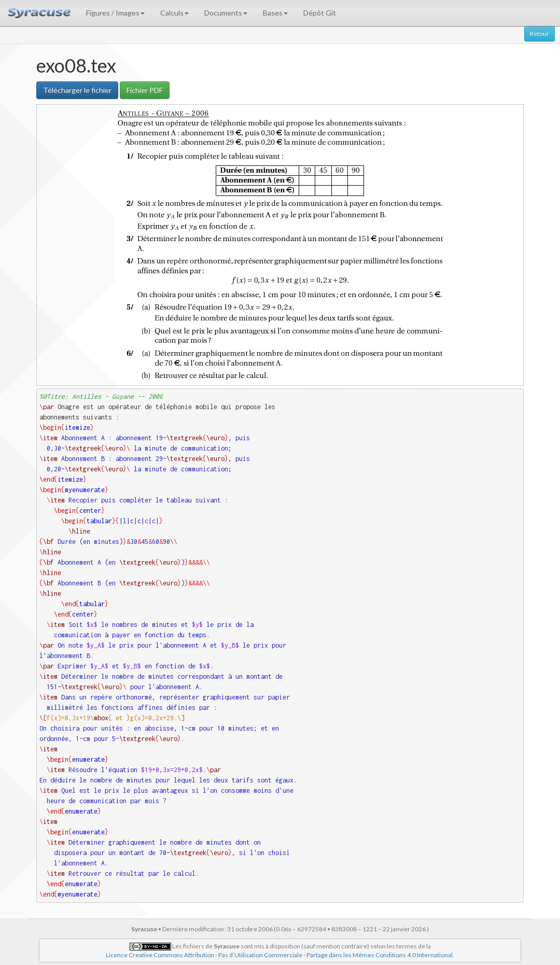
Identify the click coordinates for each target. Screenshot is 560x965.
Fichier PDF (145, 90)
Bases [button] (275, 13)
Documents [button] (226, 13)
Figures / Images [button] (115, 13)
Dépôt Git (320, 13)
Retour (540, 33)
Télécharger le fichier (77, 90)
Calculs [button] (174, 13)
